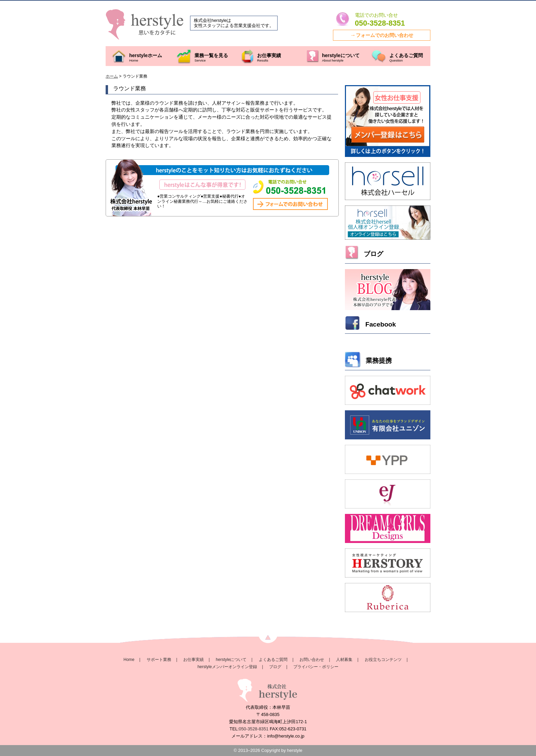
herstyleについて (231, 660)
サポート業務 (159, 660)
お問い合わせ (312, 660)
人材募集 (344, 660)
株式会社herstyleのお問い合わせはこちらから (295, 188)
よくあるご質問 (273, 660)
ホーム (112, 76)
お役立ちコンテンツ (383, 660)
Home (129, 660)
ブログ (275, 667)
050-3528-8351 (380, 23)
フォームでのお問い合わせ (385, 35)
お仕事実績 (193, 660)
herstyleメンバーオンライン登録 (227, 667)
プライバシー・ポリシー (316, 667)
